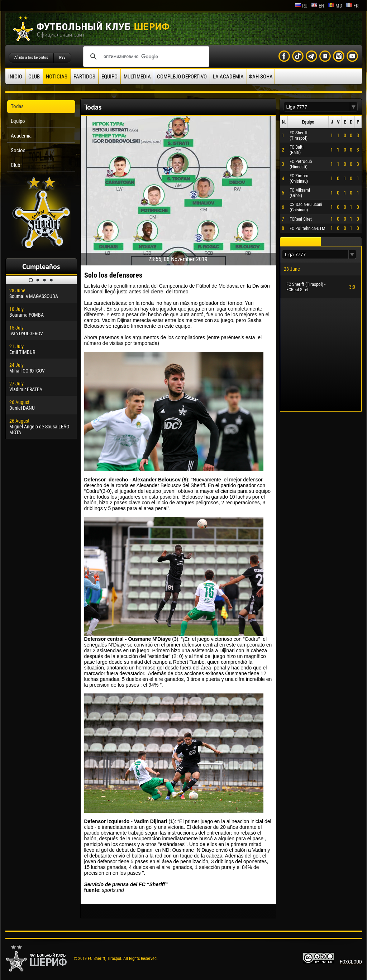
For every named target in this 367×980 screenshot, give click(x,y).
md (335, 6)
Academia (21, 136)
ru (301, 6)
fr (352, 6)
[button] (354, 107)
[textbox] (317, 107)
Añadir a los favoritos (31, 57)
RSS (62, 57)
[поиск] (145, 57)
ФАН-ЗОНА (261, 77)
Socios (18, 150)
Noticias (57, 77)
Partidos (84, 77)
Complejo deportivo (182, 77)
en (318, 6)
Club (34, 77)
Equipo (109, 77)
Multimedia (137, 77)
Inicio (15, 77)
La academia (228, 77)
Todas (17, 106)
